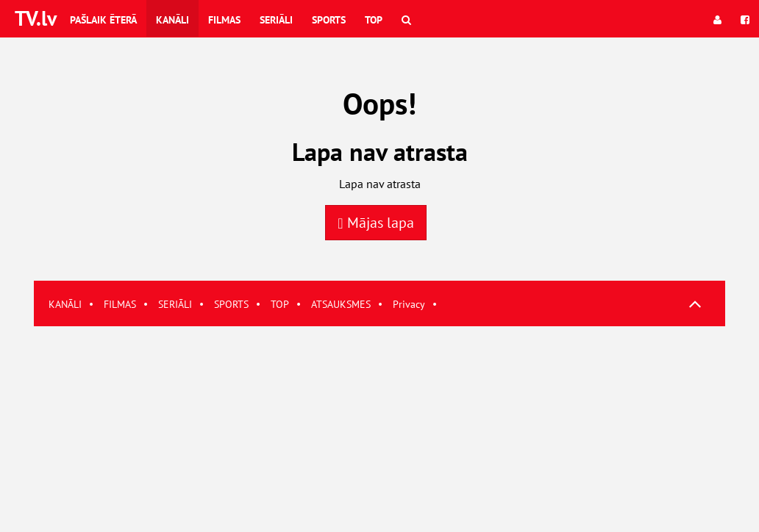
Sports (329, 20)
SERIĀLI (175, 304)
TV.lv (36, 18)
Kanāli (172, 20)
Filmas (224, 20)
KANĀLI (65, 304)
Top (374, 20)
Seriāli (276, 20)
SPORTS (231, 304)
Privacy (409, 304)
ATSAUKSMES (341, 304)
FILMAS (120, 304)
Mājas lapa (375, 223)
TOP (280, 304)
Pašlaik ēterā (103, 20)
